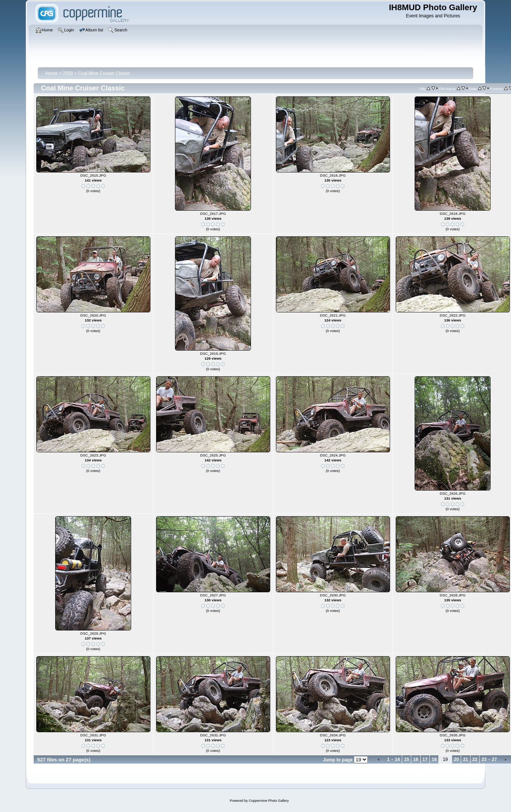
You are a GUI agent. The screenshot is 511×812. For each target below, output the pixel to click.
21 (465, 759)
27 (494, 759)
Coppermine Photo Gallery (269, 801)
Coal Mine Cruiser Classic (104, 73)
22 (475, 759)
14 (397, 759)
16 (416, 759)
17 (425, 759)
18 (434, 759)
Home (51, 73)
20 (456, 759)
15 (406, 759)
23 (484, 759)
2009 (68, 73)
